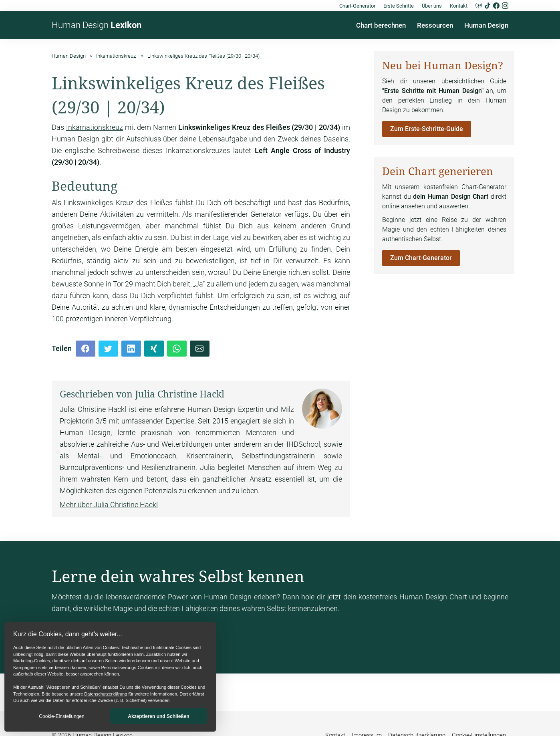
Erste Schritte (399, 6)
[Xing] (154, 349)
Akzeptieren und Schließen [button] (158, 716)
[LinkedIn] (131, 349)
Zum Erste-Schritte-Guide (427, 129)
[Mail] (200, 349)
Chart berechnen (381, 25)
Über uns (432, 6)
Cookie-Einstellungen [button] (61, 716)
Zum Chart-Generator (421, 258)
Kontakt (459, 6)
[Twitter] (108, 349)
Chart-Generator (357, 6)
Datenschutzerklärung (106, 694)
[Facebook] (86, 349)
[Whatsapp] (177, 349)
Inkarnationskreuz (95, 127)
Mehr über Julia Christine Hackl (109, 505)
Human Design (97, 25)
